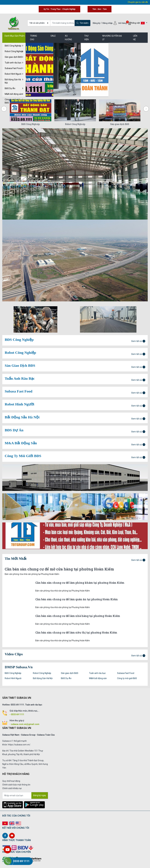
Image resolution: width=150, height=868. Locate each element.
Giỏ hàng (125, 23)
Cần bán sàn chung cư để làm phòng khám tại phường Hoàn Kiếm (80, 583)
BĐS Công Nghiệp (14, 46)
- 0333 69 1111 (17, 714)
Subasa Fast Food (14, 68)
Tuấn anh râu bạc (14, 63)
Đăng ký (96, 23)
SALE (53, 36)
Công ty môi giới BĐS (127, 678)
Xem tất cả (138, 341)
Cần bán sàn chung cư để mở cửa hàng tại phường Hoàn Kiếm (59, 569)
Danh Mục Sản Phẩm (15, 36)
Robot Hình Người (14, 74)
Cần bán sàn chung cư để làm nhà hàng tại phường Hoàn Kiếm (78, 616)
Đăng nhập (108, 23)
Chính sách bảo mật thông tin (16, 785)
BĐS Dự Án (14, 88)
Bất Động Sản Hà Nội (14, 81)
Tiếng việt (138, 23)
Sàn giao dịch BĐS (14, 57)
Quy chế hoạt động (11, 781)
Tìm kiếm (82, 23)
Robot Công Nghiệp (14, 51)
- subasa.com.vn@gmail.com (24, 724)
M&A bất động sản (14, 94)
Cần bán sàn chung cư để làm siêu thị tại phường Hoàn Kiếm (76, 633)
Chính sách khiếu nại (12, 788)
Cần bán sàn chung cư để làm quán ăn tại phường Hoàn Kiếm (77, 599)
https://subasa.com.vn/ (19, 745)
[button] (42, 92)
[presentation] (4, 109)
